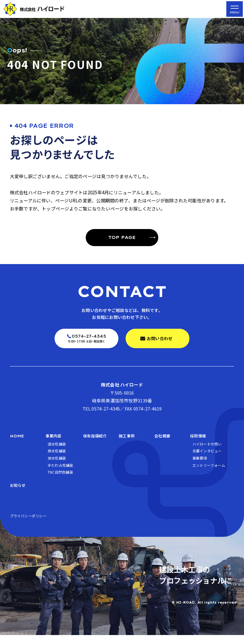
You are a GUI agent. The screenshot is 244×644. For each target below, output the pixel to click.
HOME (18, 439)
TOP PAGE (122, 237)
